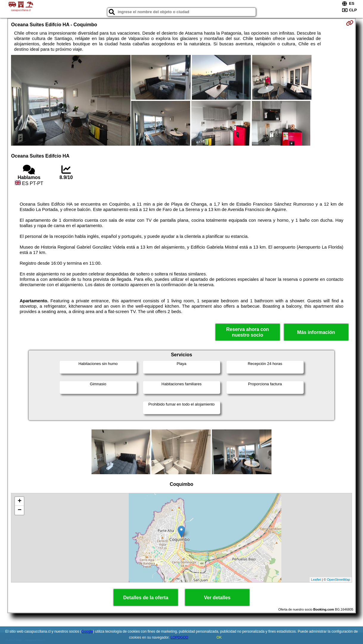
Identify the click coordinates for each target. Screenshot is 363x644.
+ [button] (20, 501)
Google (87, 631)
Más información (316, 332)
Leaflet (316, 580)
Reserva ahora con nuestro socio (248, 332)
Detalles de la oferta (146, 598)
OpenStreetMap (339, 580)
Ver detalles (217, 598)
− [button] (20, 510)
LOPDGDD (179, 637)
